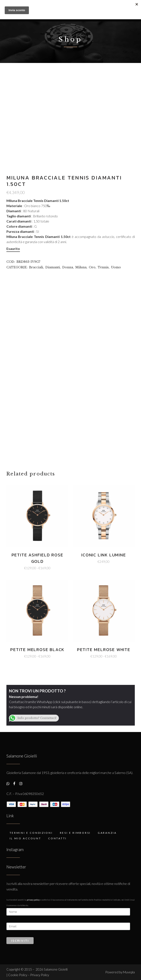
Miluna (81, 267)
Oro (92, 267)
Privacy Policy (33, 900)
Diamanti (53, 267)
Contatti (57, 838)
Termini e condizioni (31, 833)
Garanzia (107, 833)
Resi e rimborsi (75, 833)
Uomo (116, 267)
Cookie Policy (18, 975)
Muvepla (129, 972)
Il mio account (25, 838)
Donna (68, 267)
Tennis (103, 267)
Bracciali (36, 267)
